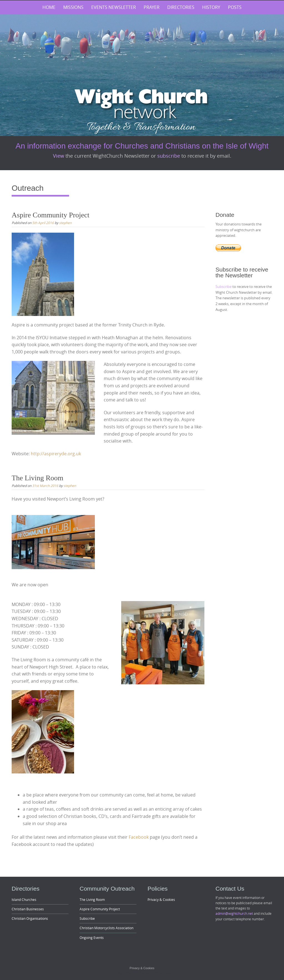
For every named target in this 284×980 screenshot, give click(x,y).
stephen (65, 223)
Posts (235, 7)
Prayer (152, 7)
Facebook (139, 837)
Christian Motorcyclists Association (106, 928)
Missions (73, 7)
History (211, 7)
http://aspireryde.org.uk (56, 454)
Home (49, 7)
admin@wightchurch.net (234, 913)
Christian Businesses (28, 909)
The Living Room (37, 478)
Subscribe (224, 287)
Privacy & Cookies (161, 899)
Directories (181, 7)
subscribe (169, 156)
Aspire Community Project (50, 215)
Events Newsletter (114, 7)
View (59, 156)
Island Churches (24, 899)
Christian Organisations (30, 918)
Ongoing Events (92, 938)
